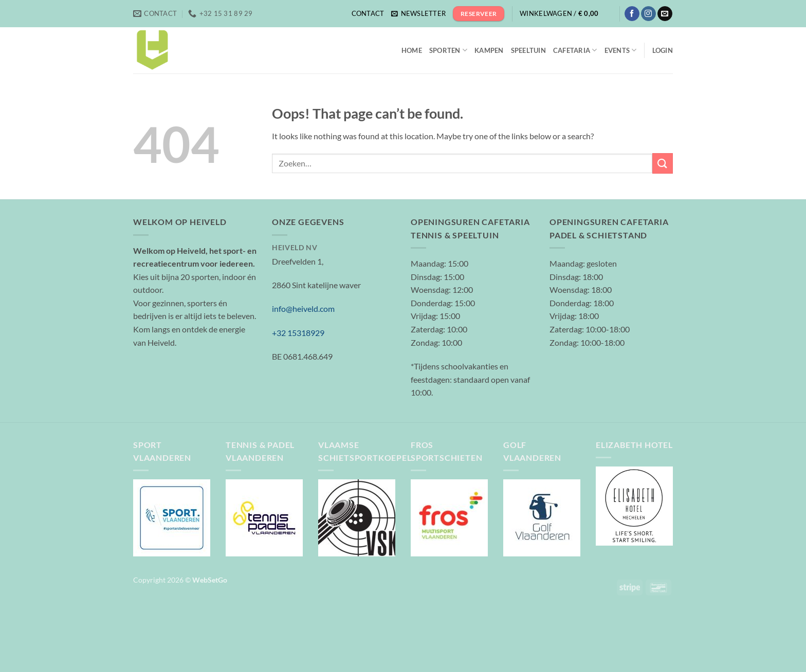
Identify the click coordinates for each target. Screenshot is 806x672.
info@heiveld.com (303, 309)
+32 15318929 (298, 333)
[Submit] (663, 163)
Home (412, 50)
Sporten (448, 50)
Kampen (489, 50)
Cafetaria (575, 50)
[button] (418, 14)
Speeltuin (528, 50)
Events (621, 50)
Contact (368, 13)
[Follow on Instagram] (648, 14)
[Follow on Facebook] (632, 14)
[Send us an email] (665, 14)
